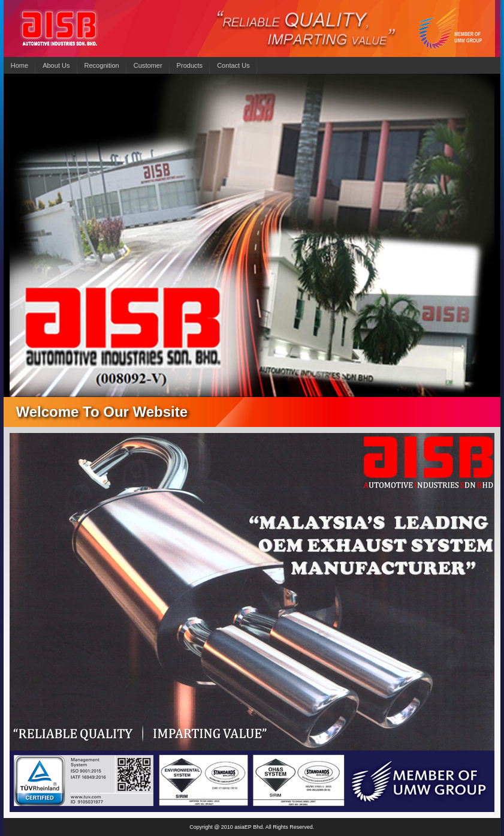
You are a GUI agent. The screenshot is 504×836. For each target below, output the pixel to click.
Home (19, 65)
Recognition (102, 65)
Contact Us (233, 65)
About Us (56, 65)
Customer (148, 65)
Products (190, 65)
